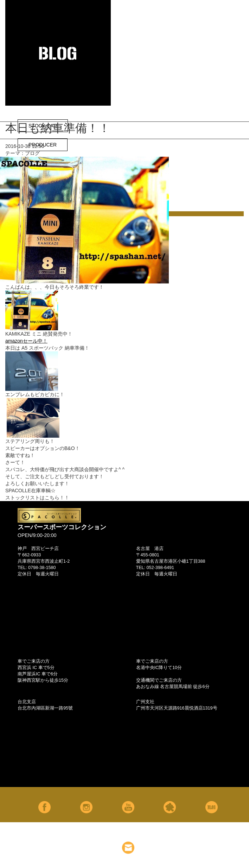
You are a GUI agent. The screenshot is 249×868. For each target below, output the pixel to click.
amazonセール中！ (26, 341)
